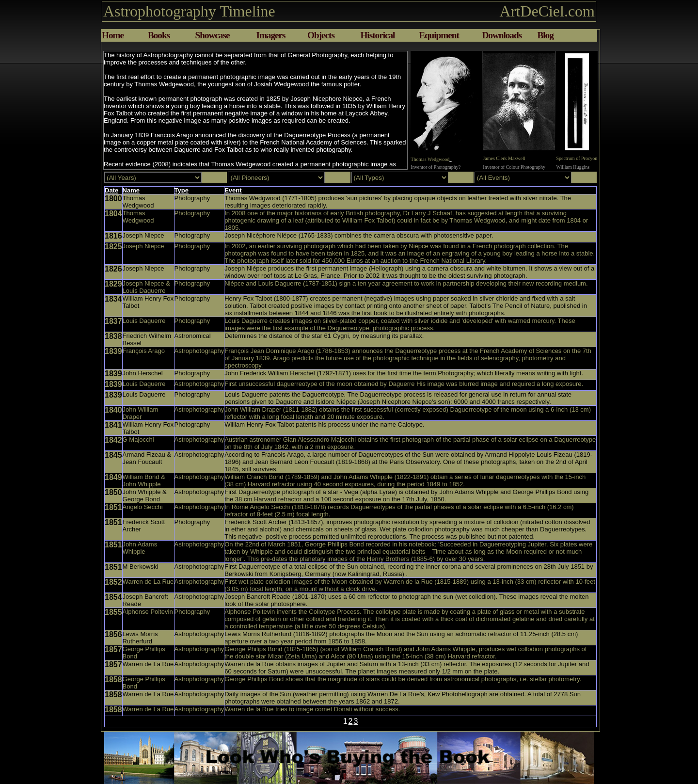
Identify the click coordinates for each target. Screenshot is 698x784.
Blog (545, 35)
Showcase (213, 35)
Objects (321, 35)
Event (233, 190)
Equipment (439, 35)
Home (113, 35)
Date (111, 190)
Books (159, 35)
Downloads (502, 35)
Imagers (270, 35)
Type (182, 190)
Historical (377, 35)
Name (131, 190)
